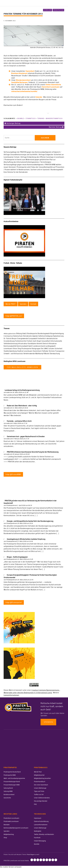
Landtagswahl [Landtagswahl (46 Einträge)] (50, 346)
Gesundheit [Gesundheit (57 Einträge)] (46, 341)
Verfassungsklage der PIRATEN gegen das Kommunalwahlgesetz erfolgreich (32, 152)
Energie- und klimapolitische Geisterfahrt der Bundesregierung (30, 521)
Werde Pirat (38, 772)
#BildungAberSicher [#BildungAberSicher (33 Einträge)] (10, 334)
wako (8, 392)
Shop (5, 838)
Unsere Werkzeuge (40, 788)
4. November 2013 (10, 21)
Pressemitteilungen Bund (12, 782)
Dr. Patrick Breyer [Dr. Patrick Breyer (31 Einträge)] (10, 338)
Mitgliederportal (39, 775)
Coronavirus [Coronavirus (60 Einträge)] (8, 336)
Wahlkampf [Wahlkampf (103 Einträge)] (39, 354)
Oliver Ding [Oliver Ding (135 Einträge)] (17, 348)
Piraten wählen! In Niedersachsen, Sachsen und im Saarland (27, 170)
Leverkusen (48, 10)
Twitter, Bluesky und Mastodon (44, 834)
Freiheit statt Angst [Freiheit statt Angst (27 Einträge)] (34, 341)
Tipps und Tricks (39, 791)
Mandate (7, 825)
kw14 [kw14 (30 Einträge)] (30, 346)
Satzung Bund (8, 788)
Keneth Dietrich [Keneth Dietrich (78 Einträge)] (43, 343)
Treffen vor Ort (39, 795)
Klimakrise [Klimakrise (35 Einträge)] (53, 343)
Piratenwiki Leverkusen (11, 821)
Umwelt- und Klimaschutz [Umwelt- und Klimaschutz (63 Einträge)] (13, 354)
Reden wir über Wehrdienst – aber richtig (22, 406)
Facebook (37, 838)
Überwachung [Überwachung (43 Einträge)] (55, 354)
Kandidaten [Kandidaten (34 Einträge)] (32, 343)
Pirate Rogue (30, 854)
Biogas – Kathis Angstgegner (17, 557)
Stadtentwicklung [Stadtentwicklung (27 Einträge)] (10, 351)
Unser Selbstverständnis (42, 798)
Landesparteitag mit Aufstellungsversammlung (22, 390)
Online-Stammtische (53, 85)
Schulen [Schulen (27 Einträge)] (51, 348)
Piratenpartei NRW (10, 775)
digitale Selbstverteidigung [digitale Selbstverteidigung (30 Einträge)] (42, 336)
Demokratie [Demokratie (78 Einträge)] (27, 336)
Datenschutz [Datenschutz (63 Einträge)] (18, 336)
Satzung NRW (8, 791)
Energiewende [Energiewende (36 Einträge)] (23, 338)
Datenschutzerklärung (41, 821)
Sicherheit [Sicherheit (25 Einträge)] (59, 348)
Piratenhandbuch (40, 782)
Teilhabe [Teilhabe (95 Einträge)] (45, 351)
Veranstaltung (58, 10)
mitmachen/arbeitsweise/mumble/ (24, 91)
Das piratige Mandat (41, 801)
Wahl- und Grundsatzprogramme (14, 778)
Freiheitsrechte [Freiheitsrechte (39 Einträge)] (21, 341)
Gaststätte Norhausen (19, 82)
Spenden (48, 722)
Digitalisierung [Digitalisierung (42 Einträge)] (58, 336)
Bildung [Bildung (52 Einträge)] (19, 333)
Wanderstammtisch (23, 80)
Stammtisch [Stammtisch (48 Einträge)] (37, 351)
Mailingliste (38, 831)
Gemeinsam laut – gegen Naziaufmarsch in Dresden (26, 436)
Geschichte (7, 798)
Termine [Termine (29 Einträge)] (52, 351)
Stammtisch (30, 71)
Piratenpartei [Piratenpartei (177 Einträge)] (26, 348)
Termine (41, 118)
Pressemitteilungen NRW (12, 785)
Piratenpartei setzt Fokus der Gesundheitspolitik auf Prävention (40, 167)
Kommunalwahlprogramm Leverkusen (16, 828)
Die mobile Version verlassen (11, 867)
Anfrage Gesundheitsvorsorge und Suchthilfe (20, 154)
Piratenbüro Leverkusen (11, 818)
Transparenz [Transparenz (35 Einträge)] (60, 351)
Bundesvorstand (9, 795)
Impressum (38, 818)
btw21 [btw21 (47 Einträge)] (25, 333)
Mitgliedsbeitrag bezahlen (42, 778)
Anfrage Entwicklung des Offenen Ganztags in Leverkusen (42, 157)
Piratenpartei (10, 505)
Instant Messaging (40, 841)
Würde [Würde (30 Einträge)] (47, 354)
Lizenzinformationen (11, 695)
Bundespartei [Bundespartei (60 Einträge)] (32, 333)
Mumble (21, 118)
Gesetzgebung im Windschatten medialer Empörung (26, 539)
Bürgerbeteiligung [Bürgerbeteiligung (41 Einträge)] (57, 333)
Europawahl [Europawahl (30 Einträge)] (33, 338)
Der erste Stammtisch (41, 785)
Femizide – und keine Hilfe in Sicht (19, 421)
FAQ (35, 804)
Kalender (39, 97)
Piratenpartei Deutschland (12, 772)
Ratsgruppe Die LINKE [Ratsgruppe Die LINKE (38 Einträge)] (40, 348)
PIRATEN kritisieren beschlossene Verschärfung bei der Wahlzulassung (33, 452)
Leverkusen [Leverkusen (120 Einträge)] (8, 348)
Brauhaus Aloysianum (19, 73)
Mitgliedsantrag (9, 834)
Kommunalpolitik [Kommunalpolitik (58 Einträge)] (10, 346)
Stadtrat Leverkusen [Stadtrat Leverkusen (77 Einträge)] (25, 351)
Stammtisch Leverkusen (51, 87)
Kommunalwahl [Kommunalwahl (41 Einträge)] (22, 346)
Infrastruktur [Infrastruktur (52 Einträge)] (23, 343)
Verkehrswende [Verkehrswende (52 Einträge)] (29, 354)
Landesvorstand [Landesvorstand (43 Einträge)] (39, 346)
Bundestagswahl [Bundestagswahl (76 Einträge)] (44, 333)
